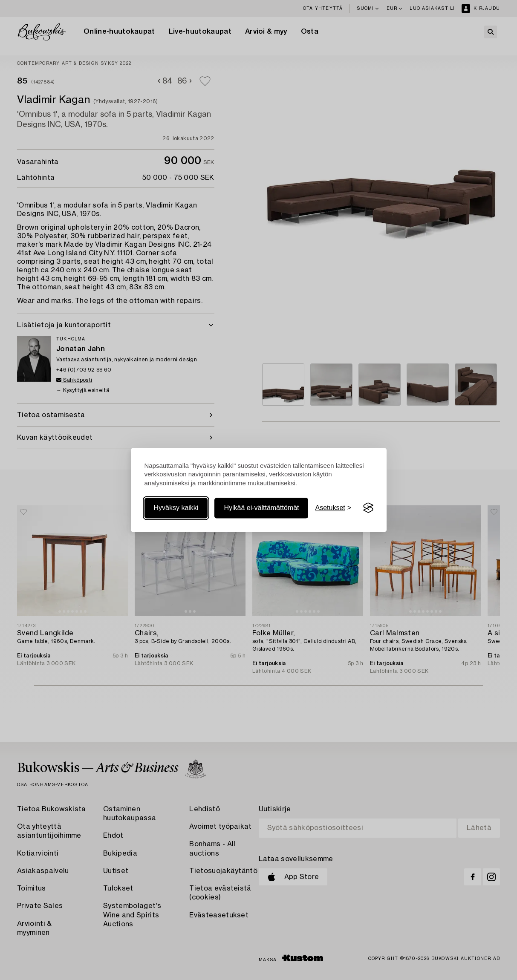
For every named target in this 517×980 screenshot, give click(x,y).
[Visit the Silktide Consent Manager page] (368, 508)
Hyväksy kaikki (176, 508)
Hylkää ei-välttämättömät (261, 508)
